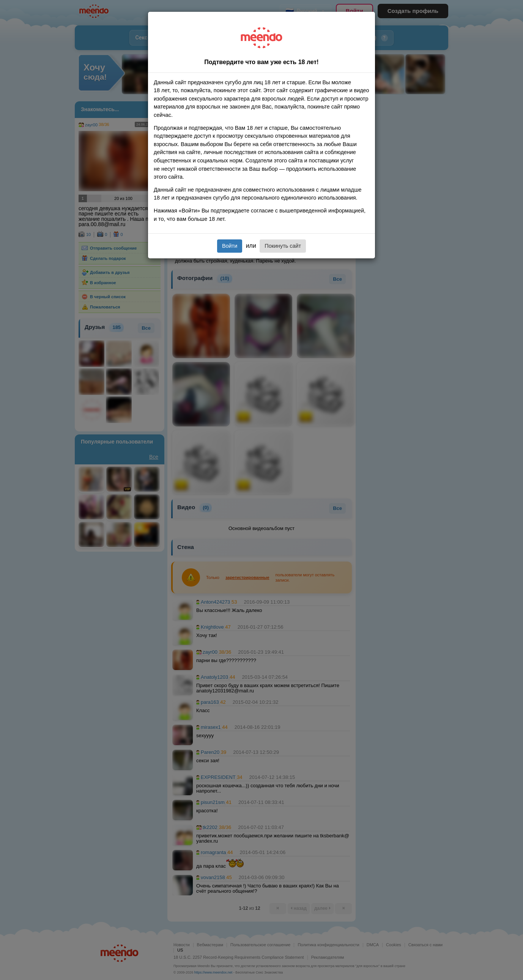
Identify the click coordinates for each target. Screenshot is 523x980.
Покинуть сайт (283, 246)
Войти (230, 246)
